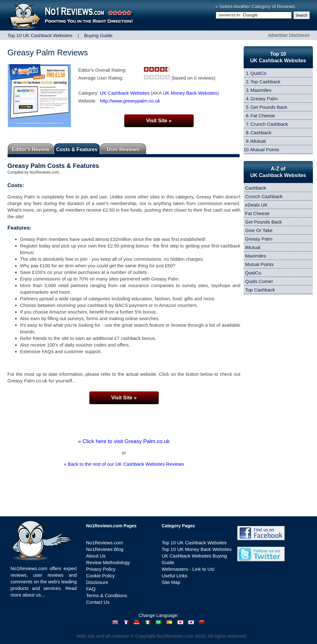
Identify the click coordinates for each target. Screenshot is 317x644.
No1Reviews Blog (105, 549)
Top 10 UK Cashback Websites (194, 543)
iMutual (258, 141)
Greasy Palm (264, 99)
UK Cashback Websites (125, 93)
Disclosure (97, 582)
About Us (96, 556)
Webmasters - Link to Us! (188, 569)
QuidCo (259, 73)
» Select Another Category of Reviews (255, 6)
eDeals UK (257, 205)
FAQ (91, 589)
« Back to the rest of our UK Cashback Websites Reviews (124, 464)
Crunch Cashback (269, 124)
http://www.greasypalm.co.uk (130, 101)
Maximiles (261, 90)
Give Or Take (259, 230)
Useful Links (175, 576)
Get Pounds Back (269, 107)
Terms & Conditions (107, 595)
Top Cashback (266, 82)
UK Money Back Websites (190, 93)
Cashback (261, 133)
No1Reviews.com (105, 543)
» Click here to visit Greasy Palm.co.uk (124, 441)
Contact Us (98, 602)
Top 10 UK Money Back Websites (197, 549)
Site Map (171, 582)
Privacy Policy (101, 569)
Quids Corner (259, 281)
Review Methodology (108, 562)
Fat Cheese (263, 116)
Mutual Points (265, 150)
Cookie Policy (101, 576)
